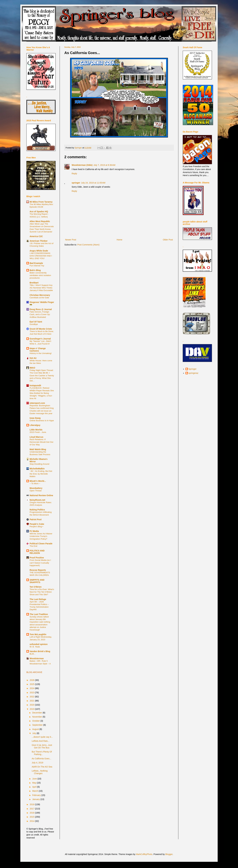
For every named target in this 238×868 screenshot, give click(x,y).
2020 (32, 705)
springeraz (193, 373)
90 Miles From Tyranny (41, 202)
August (36, 729)
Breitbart (34, 283)
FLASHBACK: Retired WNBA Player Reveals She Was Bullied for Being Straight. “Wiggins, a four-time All (42, 393)
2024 (32, 688)
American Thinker (39, 241)
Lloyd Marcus (36, 437)
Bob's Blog (35, 270)
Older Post (168, 240)
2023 (32, 693)
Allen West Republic (40, 221)
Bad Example (36, 263)
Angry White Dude (39, 251)
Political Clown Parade (41, 544)
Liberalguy (35, 425)
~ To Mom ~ (35, 484)
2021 (32, 701)
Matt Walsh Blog (38, 449)
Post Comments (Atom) (88, 245)
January (36, 799)
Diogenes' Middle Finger (42, 302)
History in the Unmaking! (41, 353)
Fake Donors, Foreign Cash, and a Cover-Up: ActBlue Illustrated (40, 314)
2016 (32, 813)
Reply (74, 174)
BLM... (32, 654)
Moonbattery (36, 488)
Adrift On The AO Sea (42, 767)
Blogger (169, 854)
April (35, 787)
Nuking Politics (37, 510)
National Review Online (41, 495)
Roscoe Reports (38, 570)
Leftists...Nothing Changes (40, 772)
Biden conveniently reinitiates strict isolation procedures (40, 275)
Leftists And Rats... (41, 741)
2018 (32, 804)
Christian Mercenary (40, 295)
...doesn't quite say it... (42, 737)
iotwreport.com (37, 403)
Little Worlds (36, 430)
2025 (32, 684)
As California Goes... (41, 759)
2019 (32, 709)
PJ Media (34, 531)
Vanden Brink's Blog (40, 651)
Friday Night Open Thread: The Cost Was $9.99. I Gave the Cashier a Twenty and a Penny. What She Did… (42, 375)
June (35, 779)
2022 (32, 697)
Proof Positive (37, 558)
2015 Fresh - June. (38, 432)
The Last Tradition (39, 614)
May (34, 783)
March (35, 791)
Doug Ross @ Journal (41, 309)
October (36, 721)
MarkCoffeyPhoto (144, 854)
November (37, 717)
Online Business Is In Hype (42, 421)
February (37, 795)
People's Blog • (36, 527)
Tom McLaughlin (38, 634)
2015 (32, 817)
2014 (32, 821)
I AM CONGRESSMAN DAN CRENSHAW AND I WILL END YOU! (41, 256)
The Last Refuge (38, 599)
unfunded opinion (39, 644)
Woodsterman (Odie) (82, 165)
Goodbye (34, 324)
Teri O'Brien (36, 587)
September (38, 725)
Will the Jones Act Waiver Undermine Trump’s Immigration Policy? (41, 536)
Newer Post (71, 240)
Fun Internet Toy (37, 266)
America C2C (36, 236)
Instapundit (35, 385)
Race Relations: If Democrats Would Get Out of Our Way (41, 442)
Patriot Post (36, 519)
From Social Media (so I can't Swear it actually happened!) (40, 563)
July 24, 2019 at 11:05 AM (93, 183)
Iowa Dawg (35, 418)
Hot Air (33, 358)
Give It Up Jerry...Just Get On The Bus (42, 746)
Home (119, 240)
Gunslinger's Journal (40, 339)
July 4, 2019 (37, 763)
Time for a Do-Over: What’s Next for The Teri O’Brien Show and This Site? (42, 592)
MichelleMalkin (37, 469)
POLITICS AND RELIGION (37, 552)
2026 (32, 680)
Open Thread (36, 491)
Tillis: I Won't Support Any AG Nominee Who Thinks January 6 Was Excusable (41, 288)
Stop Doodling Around (39, 464)
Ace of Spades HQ (39, 212)
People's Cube (37, 524)
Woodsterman (37, 658)
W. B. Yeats (35, 647)
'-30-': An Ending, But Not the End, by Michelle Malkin (41, 474)
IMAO (32, 368)
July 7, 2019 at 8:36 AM (104, 165)
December (37, 713)
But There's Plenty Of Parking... (42, 753)
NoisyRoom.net (37, 500)
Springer (193, 369)
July (34, 733)
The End (33, 546)
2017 (32, 809)
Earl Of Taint (36, 322)
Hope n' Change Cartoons (38, 350)
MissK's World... (38, 481)
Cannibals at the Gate (39, 298)
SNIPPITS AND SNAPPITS (37, 581)
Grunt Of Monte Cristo (41, 329)
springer (76, 183)
